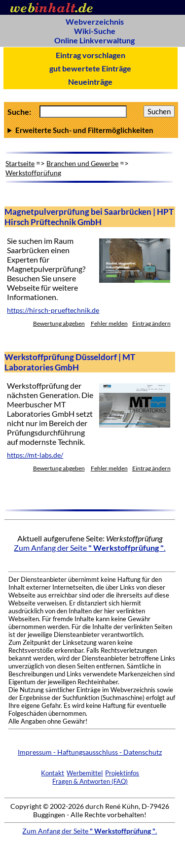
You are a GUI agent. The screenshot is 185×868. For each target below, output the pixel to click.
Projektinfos (122, 773)
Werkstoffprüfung (33, 173)
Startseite (20, 163)
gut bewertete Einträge (90, 68)
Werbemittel (85, 773)
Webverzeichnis (95, 21)
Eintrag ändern (151, 323)
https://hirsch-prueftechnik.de (53, 310)
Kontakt (53, 773)
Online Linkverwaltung (94, 40)
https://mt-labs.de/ (35, 455)
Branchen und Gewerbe (82, 163)
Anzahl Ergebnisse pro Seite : (91, 130)
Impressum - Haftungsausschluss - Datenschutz (90, 752)
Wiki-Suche (95, 31)
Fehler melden (109, 323)
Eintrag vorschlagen (91, 55)
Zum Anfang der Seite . (90, 548)
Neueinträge (90, 82)
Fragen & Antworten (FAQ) (90, 781)
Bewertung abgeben (59, 323)
